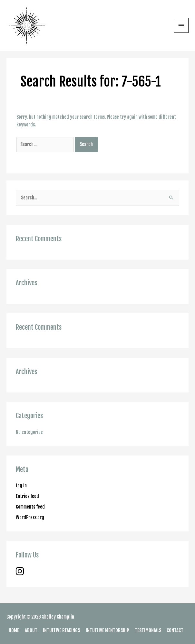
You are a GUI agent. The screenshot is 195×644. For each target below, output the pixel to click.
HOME (14, 630)
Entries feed (27, 496)
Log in (21, 486)
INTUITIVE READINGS (61, 630)
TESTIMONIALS (148, 630)
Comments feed (30, 507)
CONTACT (175, 630)
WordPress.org (30, 517)
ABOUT (31, 630)
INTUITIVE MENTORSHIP (107, 630)
